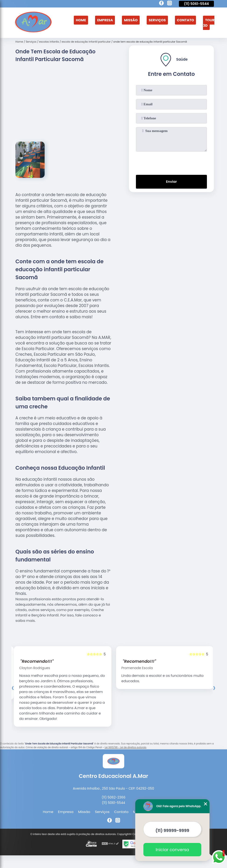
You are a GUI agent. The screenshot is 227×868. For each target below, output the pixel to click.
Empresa (104, 20)
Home (80, 20)
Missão (131, 20)
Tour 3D (210, 22)
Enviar (171, 181)
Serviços (157, 20)
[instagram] (170, 4)
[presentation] (171, 162)
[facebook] (161, 4)
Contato (186, 20)
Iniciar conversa (172, 850)
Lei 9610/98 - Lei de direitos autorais (125, 747)
